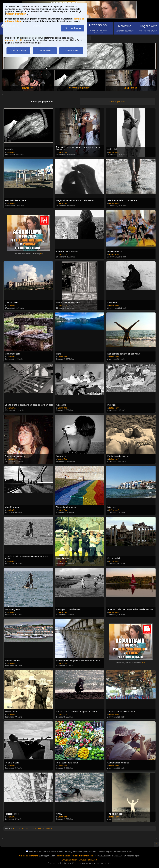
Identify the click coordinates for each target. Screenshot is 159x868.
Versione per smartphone (28, 856)
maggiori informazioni (16, 14)
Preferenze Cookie (14, 40)
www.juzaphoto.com (70, 860)
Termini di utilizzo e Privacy (67, 856)
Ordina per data (118, 102)
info (41, 254)
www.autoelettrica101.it (88, 860)
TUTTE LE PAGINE (21, 829)
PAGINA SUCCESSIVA (41, 829)
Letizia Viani (11, 152)
